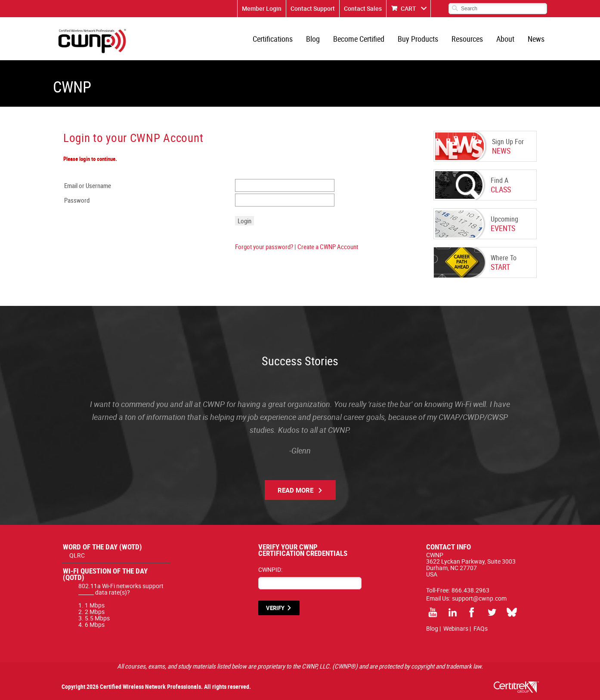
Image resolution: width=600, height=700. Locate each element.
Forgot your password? (264, 247)
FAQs (481, 628)
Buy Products (418, 39)
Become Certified (359, 39)
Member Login (262, 8)
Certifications (273, 39)
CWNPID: (270, 569)
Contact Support (313, 8)
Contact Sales (363, 8)
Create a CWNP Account (328, 247)
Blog (313, 39)
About (505, 39)
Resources (467, 39)
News (536, 39)
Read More (295, 490)
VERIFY (275, 608)
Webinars (456, 628)
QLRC (77, 555)
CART (408, 8)
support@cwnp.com (479, 598)
